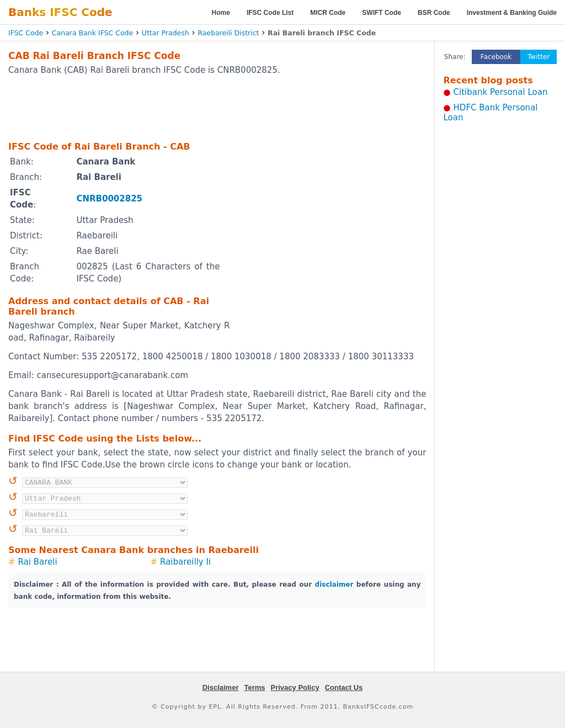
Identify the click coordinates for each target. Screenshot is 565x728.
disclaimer (334, 584)
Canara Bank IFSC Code (92, 33)
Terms (254, 687)
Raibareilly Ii (185, 562)
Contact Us (344, 687)
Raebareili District (228, 33)
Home (221, 13)
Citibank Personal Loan (501, 92)
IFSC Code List (270, 13)
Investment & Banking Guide (512, 13)
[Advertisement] (217, 108)
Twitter (539, 57)
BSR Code (434, 13)
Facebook (496, 57)
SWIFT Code (382, 13)
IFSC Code (26, 33)
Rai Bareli (38, 562)
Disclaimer (221, 687)
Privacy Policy (295, 687)
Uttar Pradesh (166, 33)
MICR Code (328, 13)
